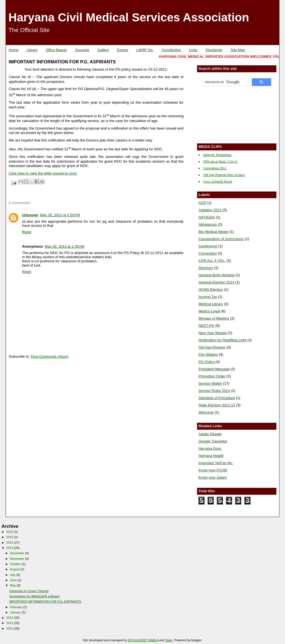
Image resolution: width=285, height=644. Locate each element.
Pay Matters (208, 355)
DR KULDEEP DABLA (143, 640)
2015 (10, 537)
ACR (202, 203)
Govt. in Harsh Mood (218, 181)
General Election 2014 (216, 282)
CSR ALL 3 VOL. (212, 261)
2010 (10, 628)
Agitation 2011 (210, 210)
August (15, 569)
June (14, 580)
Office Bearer (56, 50)
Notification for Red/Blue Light (222, 340)
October (16, 564)
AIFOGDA (207, 217)
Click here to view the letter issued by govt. (43, 173)
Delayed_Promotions (217, 155)
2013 (10, 548)
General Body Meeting (216, 275)
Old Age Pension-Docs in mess (224, 175)
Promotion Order (212, 376)
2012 (10, 618)
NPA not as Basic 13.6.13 (220, 161)
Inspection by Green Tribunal (29, 591)
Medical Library (211, 304)
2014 (10, 543)
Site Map (238, 50)
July (13, 575)
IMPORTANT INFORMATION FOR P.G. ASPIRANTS (45, 601)
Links (193, 50)
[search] (225, 82)
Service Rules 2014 (214, 391)
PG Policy (206, 362)
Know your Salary (213, 477)
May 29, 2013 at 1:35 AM (64, 246)
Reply (27, 232)
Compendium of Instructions (221, 239)
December (18, 553)
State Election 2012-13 (217, 405)
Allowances (208, 224)
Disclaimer (214, 50)
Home (13, 50)
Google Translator (213, 441)
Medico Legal (209, 311)
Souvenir (82, 50)
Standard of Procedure (217, 398)
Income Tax (208, 297)
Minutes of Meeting (214, 318)
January (16, 612)
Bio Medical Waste (213, 232)
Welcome (206, 412)
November (18, 559)
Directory (206, 268)
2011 (10, 623)
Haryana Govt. (210, 448)
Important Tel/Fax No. (216, 463)
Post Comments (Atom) (50, 356)
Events (123, 50)
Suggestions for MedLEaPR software (34, 596)
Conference (208, 246)
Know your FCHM (213, 470)
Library (32, 50)
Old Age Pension (212, 347)
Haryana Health (211, 456)
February (17, 607)
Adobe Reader (210, 434)
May (13, 585)
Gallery (103, 50)
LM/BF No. (145, 50)
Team (169, 640)
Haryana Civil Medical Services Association (129, 17)
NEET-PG (206, 326)
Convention (208, 253)
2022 (10, 532)
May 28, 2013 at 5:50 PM (60, 215)
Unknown (30, 215)
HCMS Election (211, 289)
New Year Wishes (213, 333)
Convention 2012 (215, 168)
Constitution (171, 50)
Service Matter (210, 383)
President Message (214, 369)
